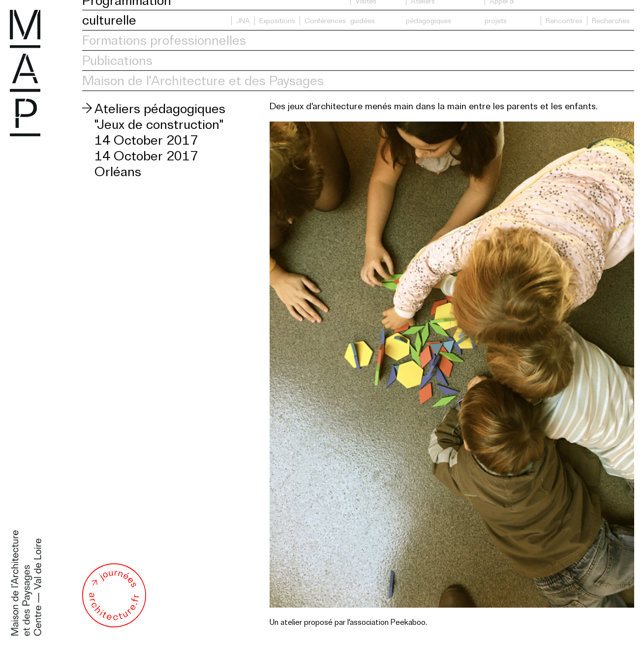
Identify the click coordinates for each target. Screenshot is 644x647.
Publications (117, 60)
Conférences (325, 21)
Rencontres (564, 21)
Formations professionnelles (164, 40)
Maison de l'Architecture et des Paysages (203, 80)
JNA (243, 21)
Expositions (277, 21)
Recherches (611, 21)
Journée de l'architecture (114, 595)
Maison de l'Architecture (25, 73)
